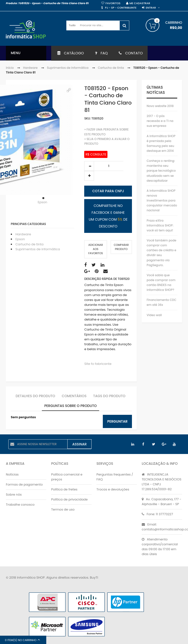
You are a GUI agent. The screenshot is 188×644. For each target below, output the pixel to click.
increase (89, 176)
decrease (89, 166)
